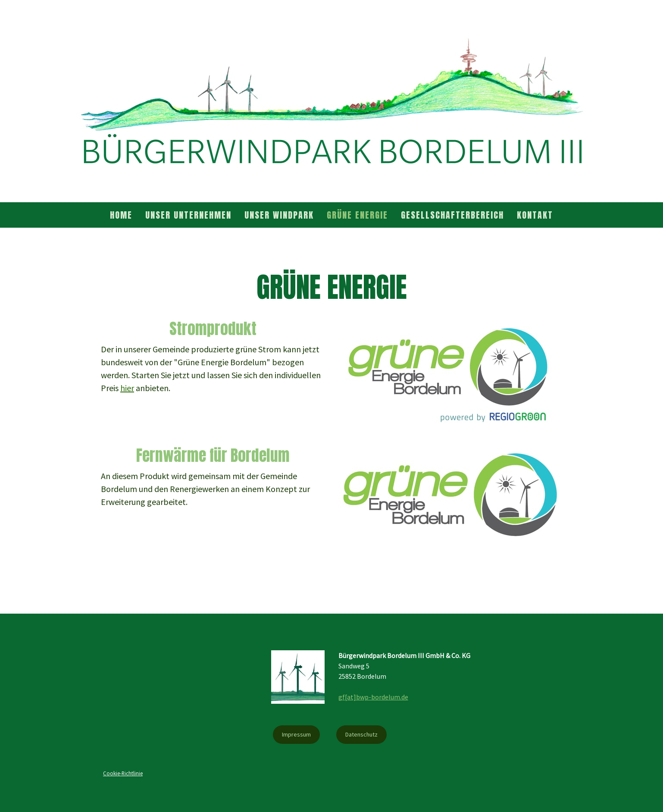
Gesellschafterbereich (452, 215)
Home (121, 215)
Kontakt (535, 215)
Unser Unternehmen (188, 215)
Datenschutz (361, 734)
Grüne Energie (357, 215)
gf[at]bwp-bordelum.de (373, 697)
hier (127, 388)
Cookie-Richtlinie (123, 773)
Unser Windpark (279, 215)
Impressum (296, 734)
